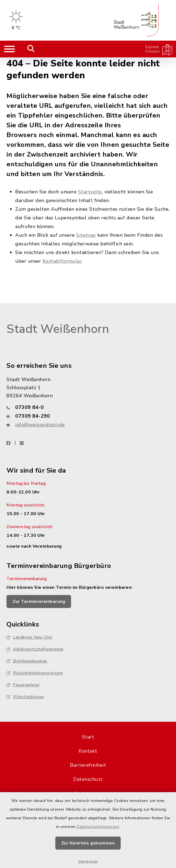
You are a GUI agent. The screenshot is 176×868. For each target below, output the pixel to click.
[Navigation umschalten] (9, 49)
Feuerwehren (23, 685)
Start (88, 737)
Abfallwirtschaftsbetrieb (35, 649)
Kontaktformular (62, 261)
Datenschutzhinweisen (98, 827)
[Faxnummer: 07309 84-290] (88, 416)
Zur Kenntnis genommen (88, 843)
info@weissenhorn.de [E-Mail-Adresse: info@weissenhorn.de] (40, 425)
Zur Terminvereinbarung (39, 602)
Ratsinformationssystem (35, 673)
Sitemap (86, 235)
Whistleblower (25, 697)
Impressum (88, 861)
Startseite (90, 192)
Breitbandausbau (27, 661)
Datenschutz (88, 779)
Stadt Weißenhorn (58, 329)
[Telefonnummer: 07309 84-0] (88, 407)
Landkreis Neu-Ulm (29, 637)
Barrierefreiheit (88, 765)
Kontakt (88, 751)
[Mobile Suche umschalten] (31, 49)
